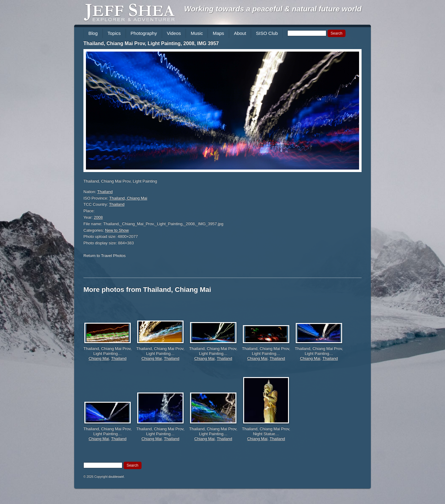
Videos (174, 33)
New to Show (117, 230)
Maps (218, 33)
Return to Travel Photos (105, 256)
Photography (144, 33)
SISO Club (267, 33)
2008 (98, 217)
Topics (114, 33)
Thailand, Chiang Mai (128, 198)
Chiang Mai (99, 358)
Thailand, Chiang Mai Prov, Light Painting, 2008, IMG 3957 (151, 43)
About (240, 33)
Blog (93, 33)
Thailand (105, 192)
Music (197, 33)
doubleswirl (116, 477)
